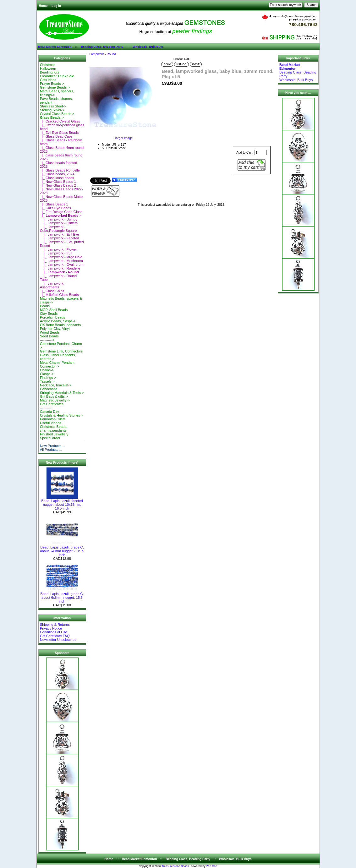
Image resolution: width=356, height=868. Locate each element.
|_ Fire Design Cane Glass (61, 212)
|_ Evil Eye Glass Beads (59, 133)
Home (43, 6)
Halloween (48, 68)
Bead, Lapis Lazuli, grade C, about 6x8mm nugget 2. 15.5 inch (62, 549)
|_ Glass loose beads (57, 178)
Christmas (48, 65)
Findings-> (48, 378)
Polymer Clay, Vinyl (55, 329)
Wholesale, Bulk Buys (148, 47)
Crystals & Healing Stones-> (62, 415)
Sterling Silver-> (52, 110)
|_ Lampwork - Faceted (60, 238)
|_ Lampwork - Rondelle (60, 268)
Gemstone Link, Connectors (61, 351)
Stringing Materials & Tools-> (62, 393)
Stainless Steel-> (53, 106)
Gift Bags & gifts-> (54, 396)
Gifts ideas (48, 80)
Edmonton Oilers (53, 419)
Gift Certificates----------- (52, 406)
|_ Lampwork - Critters (59, 223)
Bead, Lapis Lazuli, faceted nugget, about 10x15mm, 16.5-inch (62, 503)
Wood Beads (50, 332)
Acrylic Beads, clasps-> (58, 321)
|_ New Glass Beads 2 (58, 185)
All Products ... (51, 450)
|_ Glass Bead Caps (56, 136)
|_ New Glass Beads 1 (58, 182)
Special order (50, 438)
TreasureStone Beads (175, 866)
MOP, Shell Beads (54, 310)
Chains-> (47, 370)
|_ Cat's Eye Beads (55, 208)
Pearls (45, 306)
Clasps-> (47, 374)
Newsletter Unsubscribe (58, 640)
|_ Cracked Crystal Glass (60, 121)
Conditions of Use (54, 632)
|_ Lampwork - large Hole (61, 257)
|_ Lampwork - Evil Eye (60, 234)
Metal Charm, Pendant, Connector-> (58, 364)
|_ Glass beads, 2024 (57, 174)
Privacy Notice (51, 628)
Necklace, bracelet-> (56, 385)
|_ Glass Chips (52, 291)
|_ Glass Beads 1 (54, 204)
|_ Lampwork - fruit (56, 253)
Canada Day (49, 412)
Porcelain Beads (52, 317)
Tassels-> (47, 381)
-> (52, 117)
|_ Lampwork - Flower (58, 249)
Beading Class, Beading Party (102, 47)
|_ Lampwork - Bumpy (59, 219)
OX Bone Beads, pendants (60, 325)
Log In (56, 6)
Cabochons (49, 389)
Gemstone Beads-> (55, 87)
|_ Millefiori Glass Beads (59, 295)
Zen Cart (212, 866)
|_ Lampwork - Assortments (53, 285)
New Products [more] (62, 463)
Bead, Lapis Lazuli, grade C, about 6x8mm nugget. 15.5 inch (62, 596)
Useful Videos (51, 423)
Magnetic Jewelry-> (55, 400)
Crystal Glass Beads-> (57, 114)
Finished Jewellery (54, 434)
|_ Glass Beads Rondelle (60, 170)
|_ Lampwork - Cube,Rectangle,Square (58, 229)
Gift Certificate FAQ (55, 636)
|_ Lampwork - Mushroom (61, 261)
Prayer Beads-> (52, 84)
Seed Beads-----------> (49, 338)
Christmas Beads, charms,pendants (54, 429)
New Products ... (53, 446)
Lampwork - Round (103, 54)
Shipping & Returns (55, 625)
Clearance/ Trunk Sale (57, 76)
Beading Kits (50, 72)
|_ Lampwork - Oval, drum (62, 265)
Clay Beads (49, 314)
